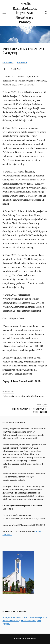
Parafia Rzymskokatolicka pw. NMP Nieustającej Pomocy (25, 13)
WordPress (30, 639)
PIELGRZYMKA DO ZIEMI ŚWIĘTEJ (23, 51)
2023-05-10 (22, 62)
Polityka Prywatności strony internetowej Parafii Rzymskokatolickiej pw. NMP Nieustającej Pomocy (25, 620)
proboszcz (8, 62)
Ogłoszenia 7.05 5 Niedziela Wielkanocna (23, 396)
